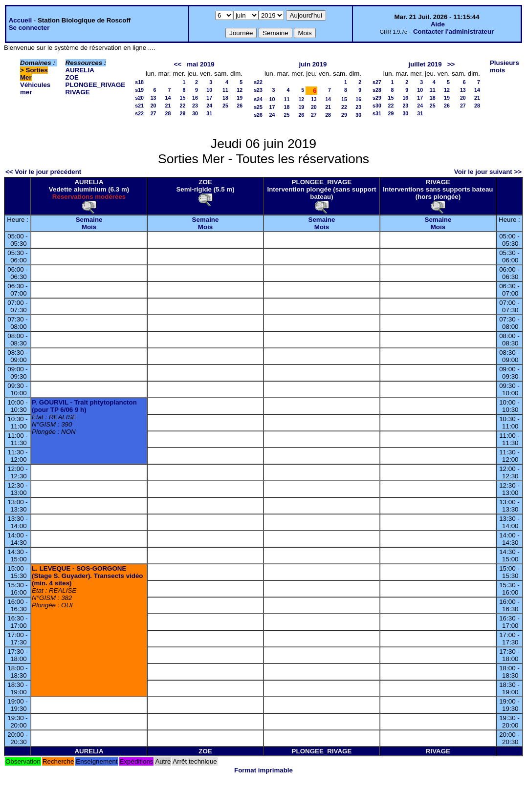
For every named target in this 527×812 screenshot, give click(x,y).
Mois (89, 227)
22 (183, 106)
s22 (139, 113)
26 (240, 106)
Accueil (20, 20)
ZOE (72, 77)
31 (209, 113)
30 (195, 113)
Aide (438, 24)
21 (168, 106)
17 (209, 98)
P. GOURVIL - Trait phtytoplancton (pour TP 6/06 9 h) (84, 406)
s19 (139, 90)
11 (225, 90)
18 (225, 98)
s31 (377, 113)
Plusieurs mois (505, 66)
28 (168, 113)
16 (195, 98)
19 (240, 98)
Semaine (89, 220)
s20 (139, 98)
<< (178, 64)
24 (209, 106)
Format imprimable (263, 770)
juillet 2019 (425, 64)
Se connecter (29, 28)
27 (154, 113)
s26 (258, 115)
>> (451, 64)
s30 (377, 106)
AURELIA (80, 70)
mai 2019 (200, 64)
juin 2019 (313, 64)
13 (154, 98)
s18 (139, 82)
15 (183, 98)
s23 (258, 90)
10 (209, 90)
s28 (377, 90)
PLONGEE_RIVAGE (96, 85)
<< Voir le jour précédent (43, 172)
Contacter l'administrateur (453, 32)
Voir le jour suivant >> (488, 172)
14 (168, 98)
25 (225, 106)
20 (154, 106)
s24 (258, 99)
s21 (139, 106)
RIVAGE (78, 92)
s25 (258, 107)
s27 (377, 82)
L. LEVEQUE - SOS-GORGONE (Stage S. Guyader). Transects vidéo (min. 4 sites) (87, 576)
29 (183, 113)
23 (195, 106)
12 (240, 90)
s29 (377, 98)
